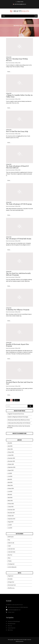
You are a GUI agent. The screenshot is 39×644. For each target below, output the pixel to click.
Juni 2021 (10, 528)
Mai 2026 (10, 443)
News (9, 558)
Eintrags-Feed (11, 582)
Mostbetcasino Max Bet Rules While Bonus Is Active (19, 420)
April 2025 (10, 482)
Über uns (10, 626)
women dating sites (12, 567)
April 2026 (10, 446)
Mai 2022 (10, 495)
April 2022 (10, 498)
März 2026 (10, 449)
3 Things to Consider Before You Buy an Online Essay (19, 96)
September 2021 (12, 519)
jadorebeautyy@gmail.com (20, 4)
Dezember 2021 (11, 510)
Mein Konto (10, 630)
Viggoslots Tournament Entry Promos (16, 414)
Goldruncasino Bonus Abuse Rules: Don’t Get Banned (19, 423)
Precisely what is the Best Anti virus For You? (19, 383)
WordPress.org (11, 588)
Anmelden (10, 579)
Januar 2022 (11, 507)
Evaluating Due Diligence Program (18, 310)
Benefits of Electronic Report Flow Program (18, 345)
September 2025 (12, 467)
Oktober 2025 (11, 464)
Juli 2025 (10, 473)
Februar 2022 (11, 504)
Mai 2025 (10, 479)
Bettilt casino (11, 537)
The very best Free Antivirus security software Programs (18, 274)
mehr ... (9, 72)
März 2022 (10, 501)
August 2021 (11, 522)
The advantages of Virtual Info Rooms (19, 239)
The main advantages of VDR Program (19, 204)
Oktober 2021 (11, 516)
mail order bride (11, 549)
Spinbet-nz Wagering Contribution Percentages (18, 417)
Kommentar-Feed (12, 585)
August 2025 (11, 470)
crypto (9, 546)
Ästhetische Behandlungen (14, 621)
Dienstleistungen (12, 624)
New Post (10, 555)
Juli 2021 (10, 525)
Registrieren (11, 576)
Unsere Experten (12, 628)
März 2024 (10, 485)
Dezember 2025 (11, 458)
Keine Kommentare (10, 63)
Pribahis (10, 561)
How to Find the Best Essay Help (17, 131)
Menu (4, 16)
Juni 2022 (10, 492)
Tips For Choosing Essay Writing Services (17, 60)
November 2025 (11, 461)
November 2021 (11, 513)
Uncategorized (11, 564)
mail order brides (12, 552)
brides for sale (11, 543)
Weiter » (17, 400)
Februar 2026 (11, 452)
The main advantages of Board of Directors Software (17, 167)
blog (9, 540)
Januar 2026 (11, 455)
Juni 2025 (10, 476)
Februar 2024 (11, 489)
